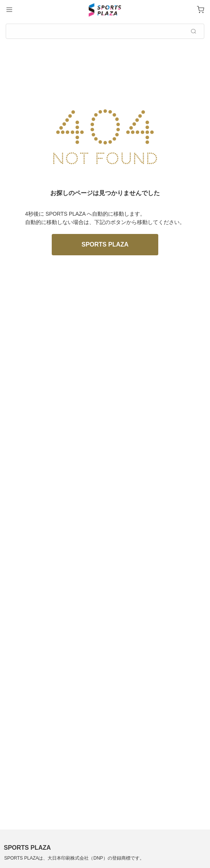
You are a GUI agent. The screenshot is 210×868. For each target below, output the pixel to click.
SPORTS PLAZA (105, 244)
